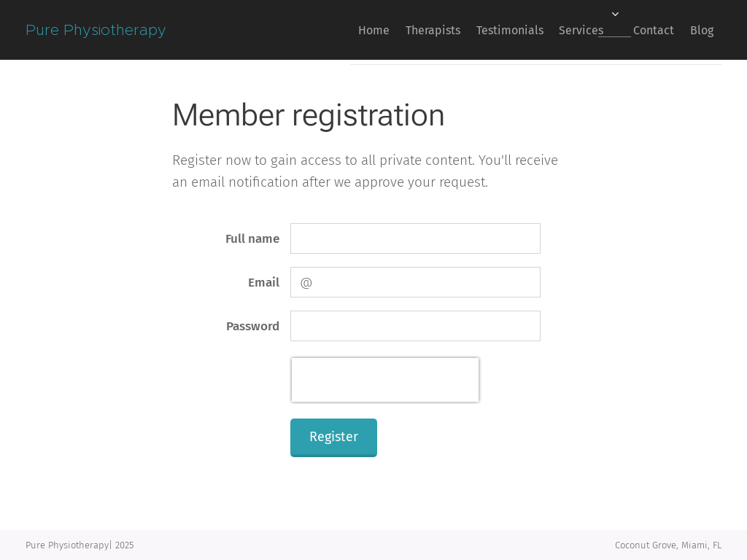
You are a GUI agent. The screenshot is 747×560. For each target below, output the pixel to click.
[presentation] (385, 380)
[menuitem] (321, 30)
